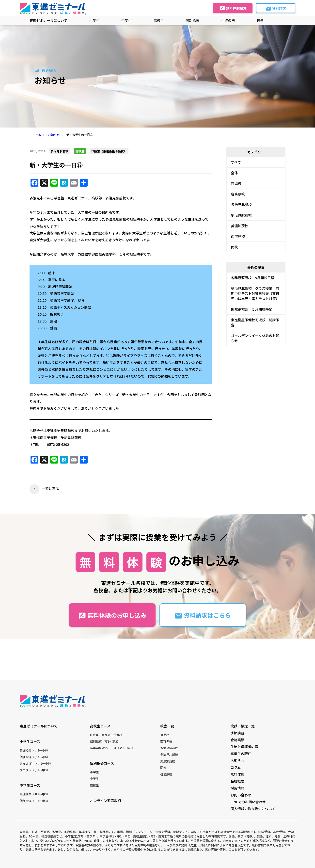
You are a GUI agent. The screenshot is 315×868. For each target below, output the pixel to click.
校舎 (260, 20)
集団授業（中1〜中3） (35, 794)
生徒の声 (228, 20)
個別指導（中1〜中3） (35, 801)
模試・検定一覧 (243, 726)
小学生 (94, 772)
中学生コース (30, 785)
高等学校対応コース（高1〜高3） (112, 748)
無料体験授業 (233, 9)
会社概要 (237, 781)
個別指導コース (102, 763)
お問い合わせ (241, 795)
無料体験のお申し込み (112, 615)
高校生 (94, 785)
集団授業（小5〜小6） (35, 750)
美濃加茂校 (240, 226)
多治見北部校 (241, 205)
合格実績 (237, 740)
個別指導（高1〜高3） (105, 741)
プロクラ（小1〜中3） (35, 770)
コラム (236, 767)
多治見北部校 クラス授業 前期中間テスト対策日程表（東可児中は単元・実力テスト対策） (255, 293)
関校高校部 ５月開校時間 (252, 309)
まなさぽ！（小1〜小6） (36, 763)
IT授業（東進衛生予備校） (108, 735)
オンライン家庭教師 (106, 801)
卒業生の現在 (241, 754)
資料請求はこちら (203, 615)
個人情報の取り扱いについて (253, 809)
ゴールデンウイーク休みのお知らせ (255, 338)
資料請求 (276, 9)
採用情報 (237, 788)
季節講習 (237, 733)
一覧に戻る (50, 489)
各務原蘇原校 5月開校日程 (253, 278)
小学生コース (30, 741)
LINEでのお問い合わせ (248, 802)
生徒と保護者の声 (244, 747)
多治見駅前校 (241, 215)
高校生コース (100, 726)
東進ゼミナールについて (48, 20)
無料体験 (237, 774)
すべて (236, 162)
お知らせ (237, 760)
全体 (235, 173)
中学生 (94, 779)
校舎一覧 (167, 726)
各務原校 (238, 194)
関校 (235, 247)
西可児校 (238, 236)
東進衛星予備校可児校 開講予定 (255, 322)
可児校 (236, 183)
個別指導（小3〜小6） (35, 757)
